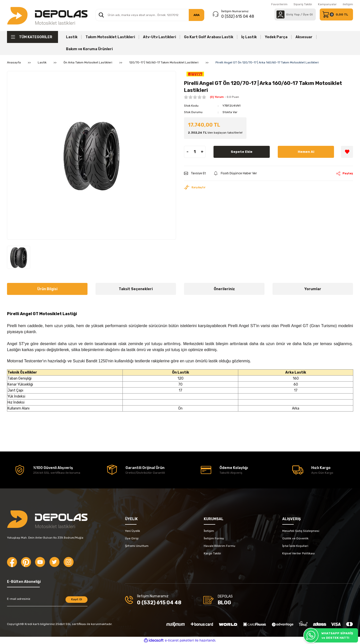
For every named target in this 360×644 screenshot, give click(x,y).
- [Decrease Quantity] (187, 152)
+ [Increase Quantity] (202, 152)
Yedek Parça (276, 37)
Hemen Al (306, 152)
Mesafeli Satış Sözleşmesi (301, 531)
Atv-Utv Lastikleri (159, 37)
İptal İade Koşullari (295, 546)
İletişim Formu (214, 538)
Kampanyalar (327, 4)
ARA (196, 15)
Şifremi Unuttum (137, 546)
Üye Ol (308, 14)
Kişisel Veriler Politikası (298, 553)
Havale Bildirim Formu (219, 546)
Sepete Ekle (242, 152)
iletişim (348, 4)
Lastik (72, 37)
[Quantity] (195, 152)
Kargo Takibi (212, 553)
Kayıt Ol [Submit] (77, 599)
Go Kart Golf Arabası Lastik (209, 37)
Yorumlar (313, 289)
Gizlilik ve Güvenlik (295, 538)
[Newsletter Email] (47, 601)
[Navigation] (32, 37)
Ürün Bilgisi (47, 289)
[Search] (150, 15)
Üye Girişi (132, 538)
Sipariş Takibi (303, 4)
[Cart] (336, 14)
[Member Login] (280, 14)
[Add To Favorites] (347, 152)
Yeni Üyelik (132, 531)
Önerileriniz (224, 289)
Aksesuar (304, 37)
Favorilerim (279, 4)
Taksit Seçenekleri (136, 289)
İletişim (209, 531)
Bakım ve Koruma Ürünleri (89, 49)
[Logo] (47, 15)
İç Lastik (249, 37)
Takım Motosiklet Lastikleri (110, 37)
